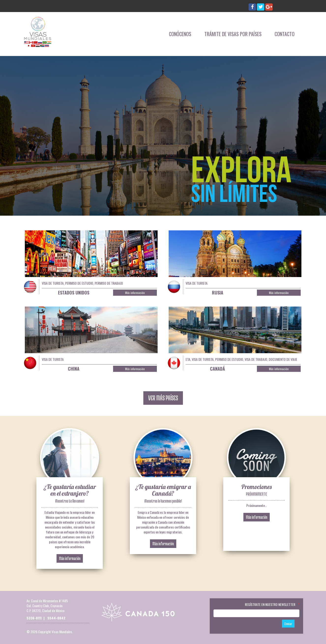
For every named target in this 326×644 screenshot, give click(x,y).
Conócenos (180, 34)
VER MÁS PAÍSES (163, 398)
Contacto (285, 34)
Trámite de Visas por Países (233, 34)
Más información (135, 293)
